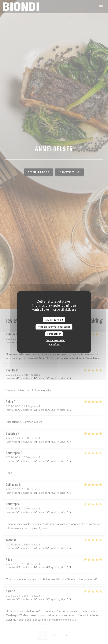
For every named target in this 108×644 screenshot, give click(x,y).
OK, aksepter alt (54, 320)
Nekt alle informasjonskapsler (54, 327)
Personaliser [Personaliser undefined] (54, 334)
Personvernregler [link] (55, 340)
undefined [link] (55, 344)
